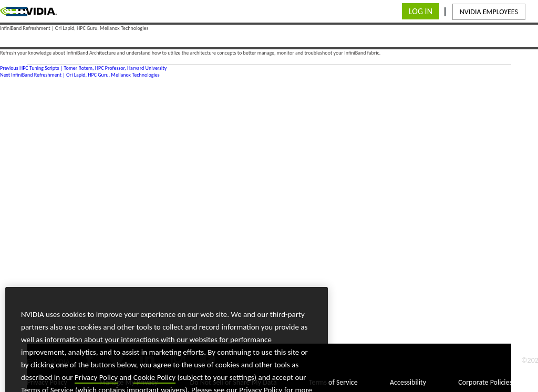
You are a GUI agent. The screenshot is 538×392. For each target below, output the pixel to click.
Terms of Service (333, 382)
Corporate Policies (485, 382)
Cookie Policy (154, 384)
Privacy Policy (96, 384)
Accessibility (408, 382)
